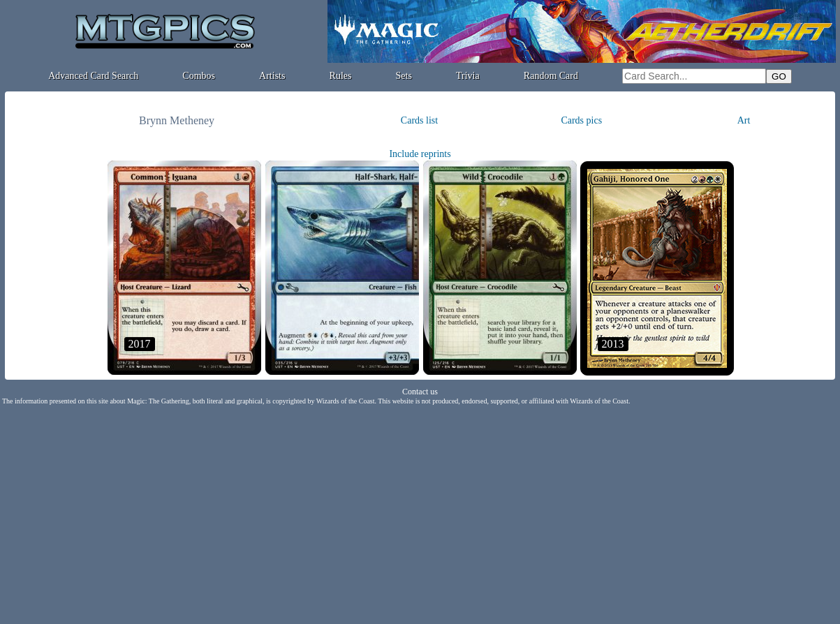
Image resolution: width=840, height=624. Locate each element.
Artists (272, 76)
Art (744, 120)
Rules (341, 76)
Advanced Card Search (93, 76)
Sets (404, 76)
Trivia (468, 76)
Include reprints (420, 154)
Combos (199, 76)
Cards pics (581, 120)
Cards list (419, 120)
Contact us (420, 392)
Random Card (551, 76)
